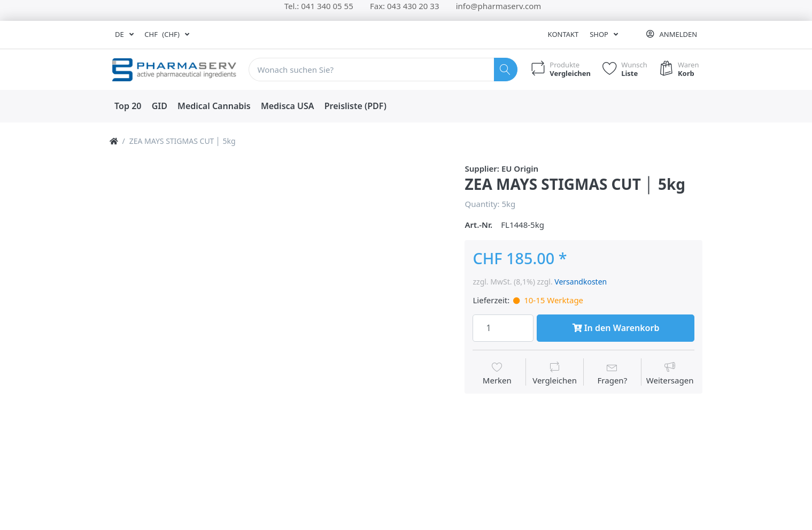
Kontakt (563, 34)
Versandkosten (581, 282)
